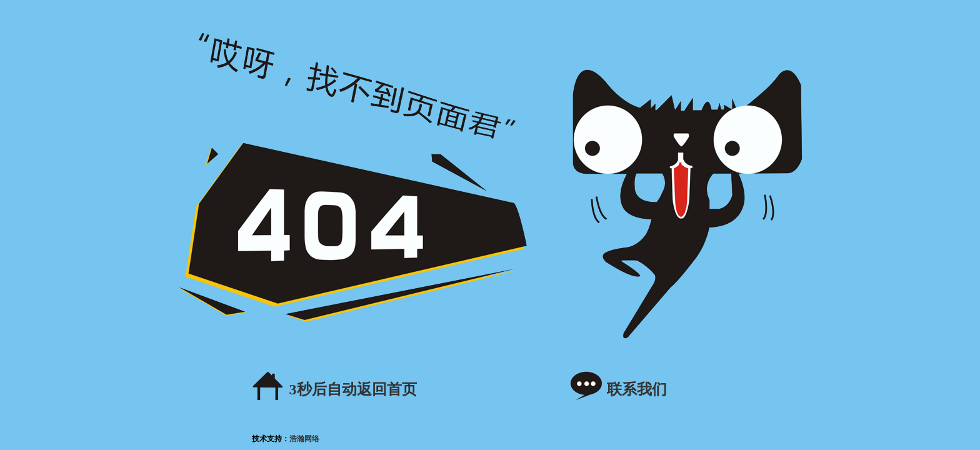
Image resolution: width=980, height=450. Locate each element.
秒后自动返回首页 (353, 389)
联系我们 (637, 389)
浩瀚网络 (304, 439)
